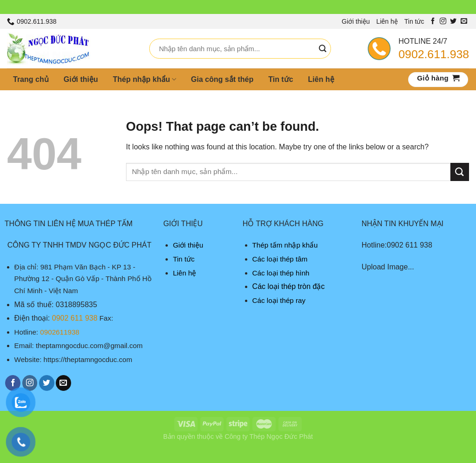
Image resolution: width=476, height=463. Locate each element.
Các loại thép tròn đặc (289, 286)
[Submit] (323, 49)
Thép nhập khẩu (145, 79)
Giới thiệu (356, 21)
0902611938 (59, 332)
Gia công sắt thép (222, 79)
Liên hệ (387, 21)
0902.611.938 (434, 54)
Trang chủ (31, 79)
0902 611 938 (75, 318)
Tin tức (414, 21)
